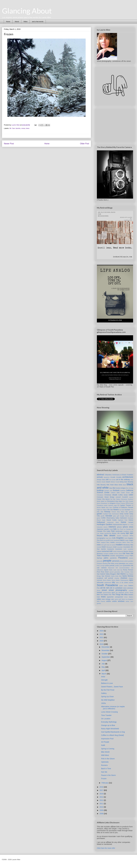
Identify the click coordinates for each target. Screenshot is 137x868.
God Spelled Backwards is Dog (113, 732)
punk (121, 566)
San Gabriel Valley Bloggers (107, 574)
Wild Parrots (101, 601)
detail (99, 501)
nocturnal (105, 551)
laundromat (108, 533)
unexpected (119, 597)
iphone (119, 527)
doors (99, 503)
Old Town (126, 553)
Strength (104, 680)
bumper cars (108, 491)
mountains (127, 547)
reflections (100, 570)
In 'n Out (130, 525)
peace (131, 558)
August (104, 660)
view (103, 599)
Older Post (85, 144)
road (115, 570)
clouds (115, 495)
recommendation (124, 568)
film (109, 510)
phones (122, 561)
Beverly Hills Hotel (107, 485)
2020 (102, 641)
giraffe (103, 516)
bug (132, 488)
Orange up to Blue (108, 725)
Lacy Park (111, 531)
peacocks (100, 561)
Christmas (108, 495)
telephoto (121, 593)
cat (132, 493)
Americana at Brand (119, 475)
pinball (116, 563)
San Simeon (106, 576)
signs (131, 580)
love (101, 540)
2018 (102, 787)
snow (23, 128)
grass (131, 516)
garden (100, 514)
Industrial (100, 527)
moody (99, 547)
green (99, 518)
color (131, 495)
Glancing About (27, 11)
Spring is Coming (108, 749)
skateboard (108, 583)
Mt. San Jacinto (15, 128)
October (105, 654)
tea (117, 593)
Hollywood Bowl (113, 522)
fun (127, 512)
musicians (119, 549)
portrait (112, 566)
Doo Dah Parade (128, 501)
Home (8, 22)
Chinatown (100, 495)
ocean (111, 554)
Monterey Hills (128, 545)
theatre (131, 595)
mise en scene (111, 545)
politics (131, 563)
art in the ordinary (123, 480)
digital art (104, 501)
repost (106, 570)
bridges (123, 488)
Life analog (121, 533)
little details (110, 535)
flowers (116, 510)
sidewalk (100, 580)
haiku (117, 518)
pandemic (113, 558)
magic (127, 540)
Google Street (124, 516)
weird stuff (118, 599)
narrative (130, 549)
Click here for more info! (106, 848)
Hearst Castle (111, 520)
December (106, 647)
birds (120, 485)
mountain (120, 547)
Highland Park (123, 520)
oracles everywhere (117, 556)
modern (119, 545)
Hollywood (101, 522)
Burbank (116, 490)
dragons (113, 503)
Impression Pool (107, 739)
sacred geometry (115, 572)
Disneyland (111, 501)
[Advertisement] (115, 125)
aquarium (107, 477)
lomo (131, 536)
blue (111, 488)
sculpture (100, 578)
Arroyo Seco (101, 480)
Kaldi (111, 529)
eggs (115, 505)
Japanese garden (103, 529)
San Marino (121, 574)
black (124, 485)
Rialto (111, 570)
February (105, 783)
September (106, 657)
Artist (103, 677)
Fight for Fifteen (102, 510)
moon (104, 547)
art (107, 479)
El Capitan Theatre (124, 505)
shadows (124, 578)
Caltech (113, 493)
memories (119, 542)
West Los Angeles (127, 599)
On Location (106, 719)
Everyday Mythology (109, 722)
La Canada (127, 529)
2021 (102, 637)
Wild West (105, 755)
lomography (101, 538)
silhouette (100, 583)
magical (103, 542)
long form (109, 538)
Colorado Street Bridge (106, 497)
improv (125, 525)
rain (98, 568)
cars (118, 493)
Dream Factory (121, 503)
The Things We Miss (120, 594)
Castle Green (125, 493)
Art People (105, 742)
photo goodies (129, 561)
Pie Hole (111, 563)
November (106, 650)
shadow (117, 578)
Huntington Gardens (105, 524)
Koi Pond (120, 529)
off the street (118, 554)
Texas (131, 593)
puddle (117, 566)
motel (115, 547)
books (118, 488)
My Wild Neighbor (108, 700)
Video (25, 22)
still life (103, 588)
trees (28, 128)
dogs (120, 501)
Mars (108, 542)
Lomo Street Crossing (109, 712)
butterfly (123, 491)
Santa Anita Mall (116, 576)
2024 (102, 631)
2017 (102, 790)
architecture (128, 477)
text (98, 594)
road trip (120, 570)
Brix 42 (128, 488)
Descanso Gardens (127, 499)
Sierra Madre (107, 580)
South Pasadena (107, 585)
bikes (116, 485)
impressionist (117, 525)
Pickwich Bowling (102, 563)
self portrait (109, 578)
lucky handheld (115, 540)
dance (108, 499)
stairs (126, 586)
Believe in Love (107, 683)
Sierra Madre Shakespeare (120, 580)
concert (118, 497)
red (132, 568)
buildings (100, 490)
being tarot (124, 482)
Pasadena (123, 558)
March (104, 674)
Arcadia (119, 477)
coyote (131, 497)
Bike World (105, 752)
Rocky (125, 570)
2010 (102, 807)
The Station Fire (106, 595)
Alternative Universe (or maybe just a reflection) (113, 708)
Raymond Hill (113, 568)
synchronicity (107, 593)
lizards (119, 536)
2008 (102, 814)
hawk (104, 520)
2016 (102, 794)
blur (114, 488)
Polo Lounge (101, 566)
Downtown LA (105, 503)
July (103, 664)
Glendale (109, 516)
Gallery (104, 693)
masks (112, 542)
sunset (99, 592)
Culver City (101, 499)
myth (125, 549)
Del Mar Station (115, 499)
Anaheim (130, 475)
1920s (103, 703)
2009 (102, 810)
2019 (102, 644)
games (131, 512)
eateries (111, 505)
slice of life (120, 583)
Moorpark (109, 547)
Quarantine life (128, 566)
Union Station (129, 597)
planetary (122, 563)
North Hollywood (118, 551)
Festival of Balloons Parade (123, 507)
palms (106, 558)
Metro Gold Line (128, 542)
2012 (102, 800)
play (127, 563)
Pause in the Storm (108, 775)
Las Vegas (100, 533)
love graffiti (107, 540)
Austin (104, 482)
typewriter (110, 597)
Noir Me (104, 772)
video (99, 599)
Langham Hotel (128, 531)
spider (121, 586)
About (17, 22)
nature (99, 551)
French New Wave (118, 512)
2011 (102, 804)
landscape (119, 531)
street (104, 590)
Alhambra (108, 475)
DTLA (128, 503)
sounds (131, 583)
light (127, 533)
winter (127, 601)
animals (100, 477)
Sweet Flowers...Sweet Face (112, 687)
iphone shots (128, 527)
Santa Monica (128, 576)
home (123, 522)
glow (115, 516)
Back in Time (106, 769)
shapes (131, 578)
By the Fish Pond (108, 690)
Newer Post (9, 144)
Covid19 (125, 497)
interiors (112, 527)
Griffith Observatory (108, 518)
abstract (101, 475)
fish (112, 510)
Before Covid (115, 482)
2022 (102, 634)
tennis (127, 593)
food (123, 510)
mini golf (104, 545)
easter (106, 505)
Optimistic (105, 762)
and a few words (38, 22)
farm (111, 507)
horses (131, 522)
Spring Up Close (107, 697)
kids (115, 529)
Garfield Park (107, 514)
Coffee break (123, 495)
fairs (107, 507)
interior (106, 527)
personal (116, 561)
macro (122, 540)
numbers (106, 554)
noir (111, 551)
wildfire (109, 601)
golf (118, 516)
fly (120, 510)
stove (99, 590)
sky (113, 582)
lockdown (125, 536)
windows (121, 601)
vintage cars (110, 599)
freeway (107, 512)
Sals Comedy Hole (127, 572)
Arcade (113, 477)
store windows (128, 588)
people (107, 561)
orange (127, 556)
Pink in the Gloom (108, 759)
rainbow (104, 568)
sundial (131, 590)
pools (107, 566)
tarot (113, 593)
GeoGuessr (115, 514)
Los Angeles (118, 538)
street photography (118, 590)
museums (111, 549)
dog (117, 501)
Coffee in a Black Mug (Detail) (113, 735)
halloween (123, 518)
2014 (102, 797)
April (103, 670)
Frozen (104, 779)
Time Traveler (106, 715)
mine (99, 545)
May (103, 667)
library (114, 533)
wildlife (114, 601)
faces (103, 507)
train (98, 597)
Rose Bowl (105, 572)
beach (108, 482)
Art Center (112, 480)
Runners (104, 765)
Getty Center (124, 514)
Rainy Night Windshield (110, 729)
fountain (127, 510)
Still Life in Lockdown (114, 588)
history (131, 520)
